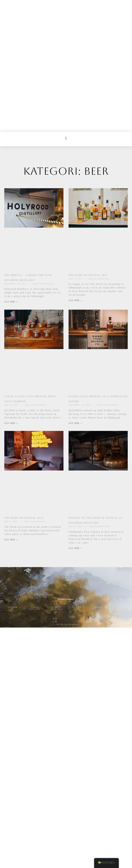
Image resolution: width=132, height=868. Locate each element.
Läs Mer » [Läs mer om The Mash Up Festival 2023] (76, 218)
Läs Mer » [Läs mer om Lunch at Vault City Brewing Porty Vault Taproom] (11, 340)
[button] (66, 55)
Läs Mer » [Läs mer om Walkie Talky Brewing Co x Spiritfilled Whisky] (76, 340)
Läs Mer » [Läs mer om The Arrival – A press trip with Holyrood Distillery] (11, 219)
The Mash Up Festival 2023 (88, 192)
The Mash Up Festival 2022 (24, 435)
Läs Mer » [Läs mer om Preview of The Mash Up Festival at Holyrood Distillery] (76, 465)
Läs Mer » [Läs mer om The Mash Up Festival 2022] (11, 457)
